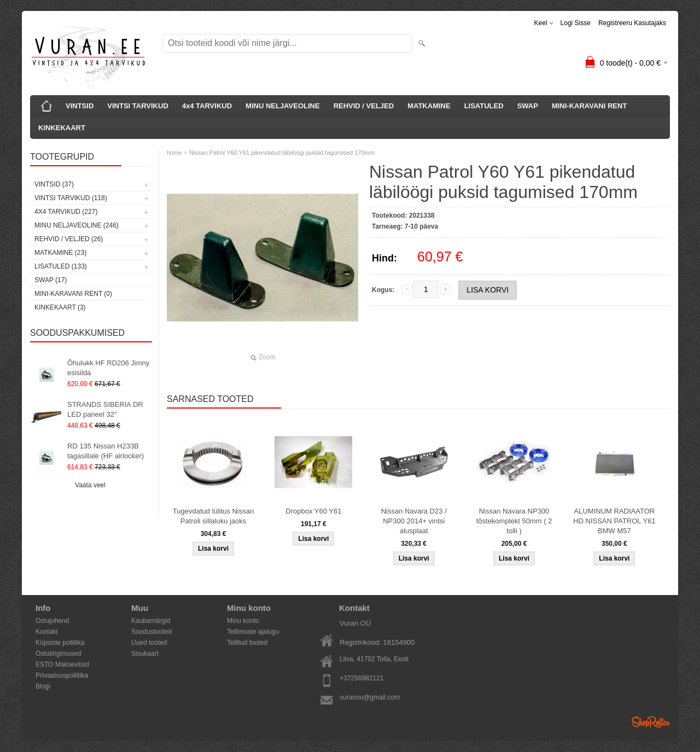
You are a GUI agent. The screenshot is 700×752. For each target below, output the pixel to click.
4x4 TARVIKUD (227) (66, 212)
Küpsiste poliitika (60, 643)
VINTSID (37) (54, 184)
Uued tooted (149, 643)
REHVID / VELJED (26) (69, 239)
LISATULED (484, 106)
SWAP (528, 106)
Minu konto (243, 621)
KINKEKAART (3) (60, 307)
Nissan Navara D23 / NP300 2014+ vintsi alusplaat (414, 521)
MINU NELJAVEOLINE (283, 106)
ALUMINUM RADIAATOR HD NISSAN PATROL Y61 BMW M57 (614, 521)
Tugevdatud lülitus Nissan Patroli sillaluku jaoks (213, 516)
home (174, 153)
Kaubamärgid (151, 621)
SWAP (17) (51, 280)
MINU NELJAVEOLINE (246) (77, 225)
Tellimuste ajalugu (253, 632)
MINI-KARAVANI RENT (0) (73, 294)
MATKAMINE (429, 106)
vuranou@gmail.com (370, 697)
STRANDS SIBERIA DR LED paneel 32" (105, 409)
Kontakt (47, 632)
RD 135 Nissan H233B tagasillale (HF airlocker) (106, 451)
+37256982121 (361, 678)
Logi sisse (576, 23)
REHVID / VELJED (364, 106)
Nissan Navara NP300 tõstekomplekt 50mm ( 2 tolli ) (514, 521)
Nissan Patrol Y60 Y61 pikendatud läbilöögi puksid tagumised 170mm (282, 153)
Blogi (43, 686)
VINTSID (80, 106)
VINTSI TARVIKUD (138, 106)
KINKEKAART (62, 128)
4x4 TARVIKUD (207, 106)
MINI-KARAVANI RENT (589, 106)
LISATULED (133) (61, 266)
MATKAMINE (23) (60, 253)
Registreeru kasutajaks (632, 23)
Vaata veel (90, 485)
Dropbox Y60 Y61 (313, 511)
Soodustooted (151, 632)
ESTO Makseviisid (62, 664)
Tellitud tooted (247, 643)
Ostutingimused (58, 654)
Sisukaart (145, 654)
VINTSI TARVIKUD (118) (71, 198)
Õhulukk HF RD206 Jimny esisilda (108, 368)
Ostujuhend (52, 621)
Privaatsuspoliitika (62, 675)
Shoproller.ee (651, 722)
